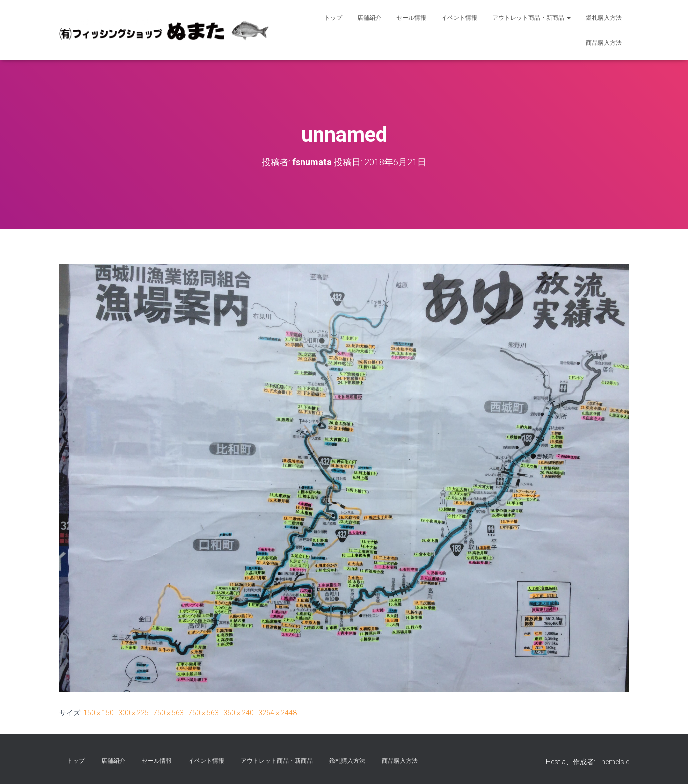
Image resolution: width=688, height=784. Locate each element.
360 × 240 (238, 713)
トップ (333, 18)
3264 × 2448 (277, 713)
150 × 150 (98, 713)
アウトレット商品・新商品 (532, 18)
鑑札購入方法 (604, 18)
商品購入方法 (604, 43)
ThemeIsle (613, 762)
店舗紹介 (369, 18)
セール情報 (411, 18)
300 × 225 (133, 713)
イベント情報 (459, 18)
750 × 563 (168, 713)
